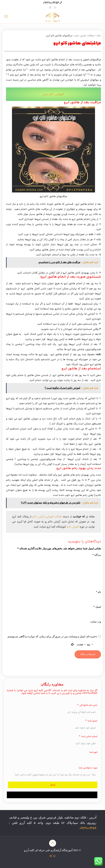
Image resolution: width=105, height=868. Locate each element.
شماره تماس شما (89, 736)
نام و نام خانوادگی (88, 705)
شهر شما (93, 752)
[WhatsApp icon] (55, 8)
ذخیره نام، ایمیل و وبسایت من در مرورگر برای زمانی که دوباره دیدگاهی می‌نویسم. (52, 636)
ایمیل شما (92, 721)
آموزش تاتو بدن (53, 94)
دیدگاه (97, 555)
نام (98, 592)
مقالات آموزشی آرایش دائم (47, 517)
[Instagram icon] (50, 8)
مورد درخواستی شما (88, 768)
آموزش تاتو (73, 527)
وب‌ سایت (96, 622)
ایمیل (97, 607)
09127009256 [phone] (51, 3)
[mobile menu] (6, 17)
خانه (99, 36)
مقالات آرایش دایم (84, 36)
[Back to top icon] (53, 843)
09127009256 (88, 828)
